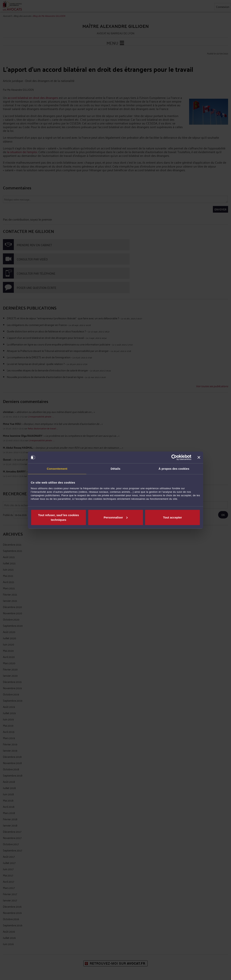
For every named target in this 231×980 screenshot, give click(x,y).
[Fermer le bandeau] (199, 457)
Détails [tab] (115, 469)
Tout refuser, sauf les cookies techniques (59, 517)
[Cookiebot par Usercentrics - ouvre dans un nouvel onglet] (174, 457)
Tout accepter (172, 517)
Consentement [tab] (57, 469)
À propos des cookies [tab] (174, 469)
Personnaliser (116, 517)
